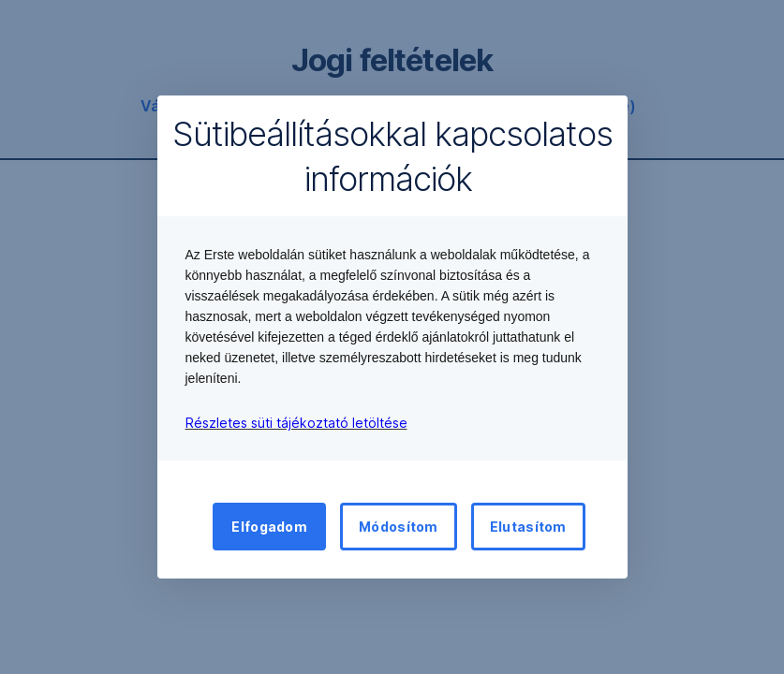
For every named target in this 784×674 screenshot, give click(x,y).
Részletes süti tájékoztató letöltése (296, 423)
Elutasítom (528, 527)
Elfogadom (269, 527)
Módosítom (399, 527)
